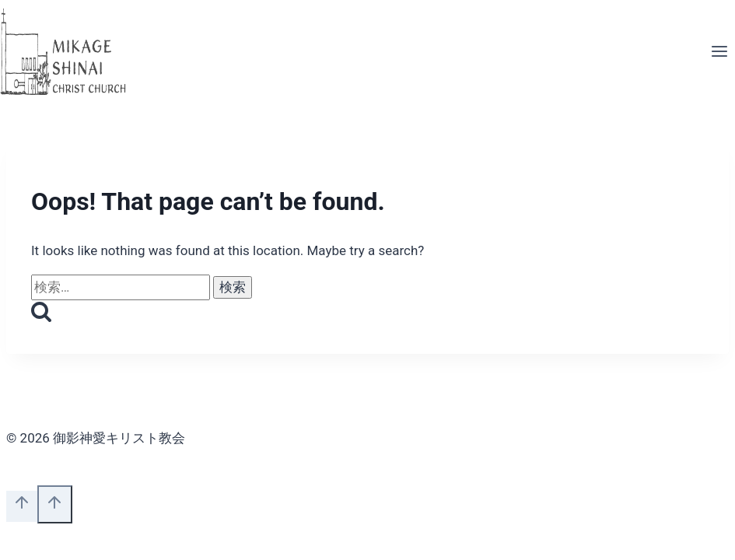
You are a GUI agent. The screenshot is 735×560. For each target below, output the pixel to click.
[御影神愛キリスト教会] (64, 53)
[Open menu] (719, 53)
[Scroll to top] (22, 506)
